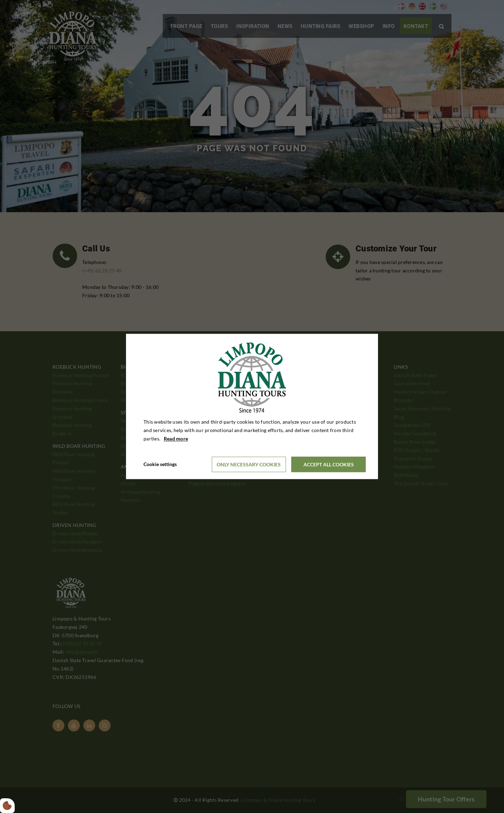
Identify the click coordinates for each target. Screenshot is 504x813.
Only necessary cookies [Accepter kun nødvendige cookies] (249, 464)
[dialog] (252, 406)
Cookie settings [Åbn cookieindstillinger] (160, 464)
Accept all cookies (329, 464)
